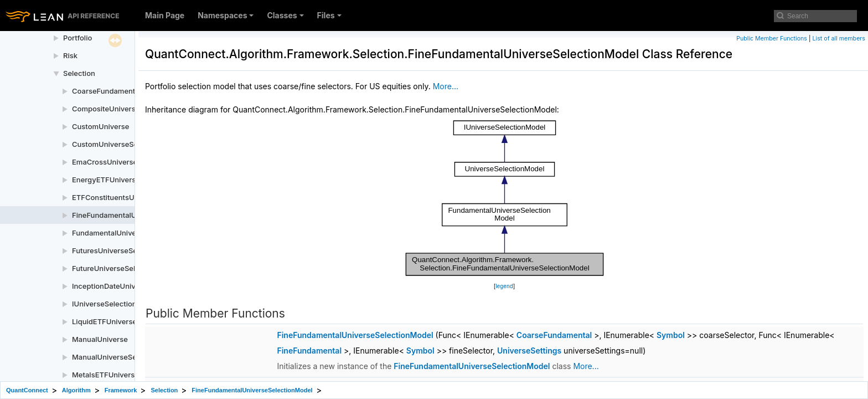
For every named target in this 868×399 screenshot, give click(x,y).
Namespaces (226, 15)
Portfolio (77, 38)
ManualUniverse (100, 339)
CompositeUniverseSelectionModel (133, 109)
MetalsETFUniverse (105, 375)
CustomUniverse (100, 126)
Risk (70, 55)
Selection (79, 73)
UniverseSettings (529, 351)
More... (446, 86)
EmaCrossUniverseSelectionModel (131, 162)
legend (504, 286)
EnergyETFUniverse (106, 180)
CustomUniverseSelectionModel (127, 144)
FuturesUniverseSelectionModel (127, 250)
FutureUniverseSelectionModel (125, 268)
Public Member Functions (772, 39)
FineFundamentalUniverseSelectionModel (355, 335)
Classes (285, 15)
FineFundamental (309, 351)
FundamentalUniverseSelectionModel (136, 233)
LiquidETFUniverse (104, 321)
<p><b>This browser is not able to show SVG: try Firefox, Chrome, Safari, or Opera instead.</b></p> (505, 198)
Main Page (165, 15)
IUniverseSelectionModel (115, 304)
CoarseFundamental (554, 335)
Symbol (671, 335)
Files (329, 15)
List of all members (839, 39)
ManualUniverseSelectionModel (126, 357)
